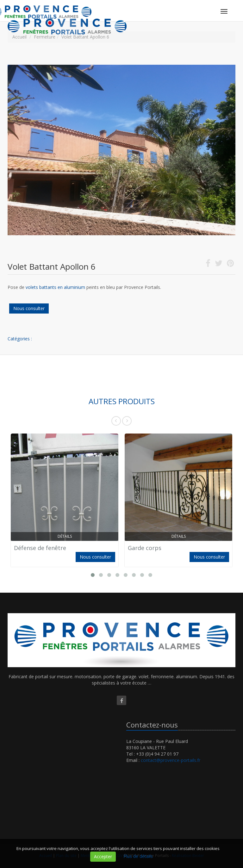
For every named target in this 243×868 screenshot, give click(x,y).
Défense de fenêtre (40, 548)
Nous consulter (29, 308)
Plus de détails (138, 856)
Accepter (103, 856)
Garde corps (145, 548)
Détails (65, 536)
